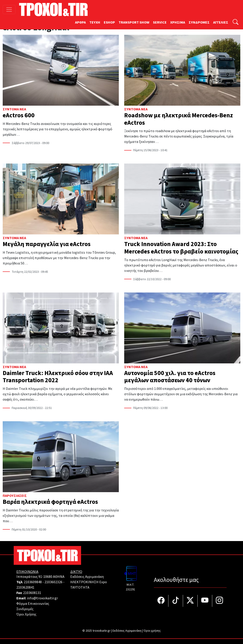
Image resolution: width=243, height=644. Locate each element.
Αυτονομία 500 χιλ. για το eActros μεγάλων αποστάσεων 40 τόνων (170, 377)
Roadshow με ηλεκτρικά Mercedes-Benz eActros (179, 119)
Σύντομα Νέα (14, 109)
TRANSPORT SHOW (134, 22)
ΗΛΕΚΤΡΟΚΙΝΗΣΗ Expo (89, 582)
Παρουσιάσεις (15, 496)
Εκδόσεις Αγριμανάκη (87, 577)
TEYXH (95, 22)
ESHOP (109, 22)
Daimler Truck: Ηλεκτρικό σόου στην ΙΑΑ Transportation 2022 (58, 377)
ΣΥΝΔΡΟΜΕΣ (199, 22)
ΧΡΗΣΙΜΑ (178, 22)
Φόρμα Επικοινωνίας (33, 604)
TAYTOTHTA (80, 587)
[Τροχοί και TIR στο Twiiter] (190, 601)
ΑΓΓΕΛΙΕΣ (221, 22)
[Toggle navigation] (9, 10)
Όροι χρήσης (152, 631)
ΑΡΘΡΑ (80, 22)
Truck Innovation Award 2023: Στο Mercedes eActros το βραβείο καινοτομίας (181, 248)
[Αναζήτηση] (236, 23)
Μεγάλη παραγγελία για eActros (47, 244)
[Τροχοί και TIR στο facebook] (161, 601)
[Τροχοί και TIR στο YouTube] (205, 601)
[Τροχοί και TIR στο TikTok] (176, 601)
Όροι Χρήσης (26, 614)
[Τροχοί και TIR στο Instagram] (219, 601)
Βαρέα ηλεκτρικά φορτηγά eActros (50, 502)
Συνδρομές (25, 609)
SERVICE (160, 22)
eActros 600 (19, 115)
